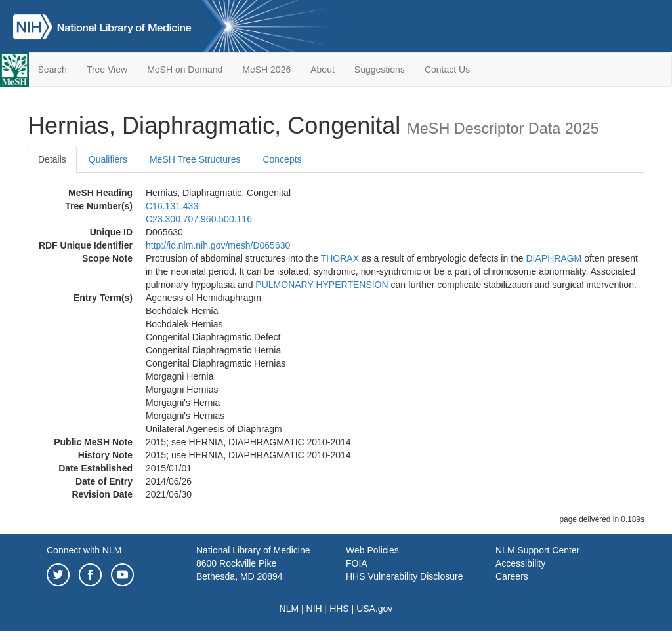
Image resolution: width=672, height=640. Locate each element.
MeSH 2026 (266, 70)
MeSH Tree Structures (195, 159)
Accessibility (520, 563)
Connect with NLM (84, 550)
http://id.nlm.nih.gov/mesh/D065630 (218, 245)
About (323, 70)
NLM (289, 609)
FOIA (357, 563)
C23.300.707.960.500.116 (199, 219)
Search (52, 70)
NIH (314, 609)
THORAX (340, 258)
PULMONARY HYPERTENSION (322, 285)
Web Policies (372, 550)
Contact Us (447, 70)
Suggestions (380, 70)
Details (52, 159)
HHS (339, 609)
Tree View (107, 70)
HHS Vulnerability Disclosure (404, 576)
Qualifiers (108, 159)
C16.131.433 (172, 206)
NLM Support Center (537, 550)
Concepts (282, 159)
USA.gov (374, 609)
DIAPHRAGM (554, 258)
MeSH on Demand (185, 70)
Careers (512, 576)
